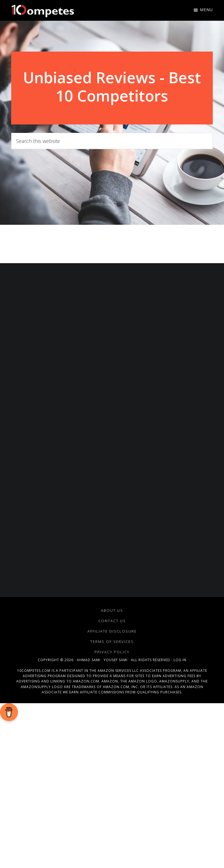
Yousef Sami (116, 660)
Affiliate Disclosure (112, 631)
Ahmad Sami (89, 660)
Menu (206, 10)
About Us (112, 610)
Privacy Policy (112, 652)
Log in (180, 660)
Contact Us (112, 621)
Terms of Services (112, 642)
